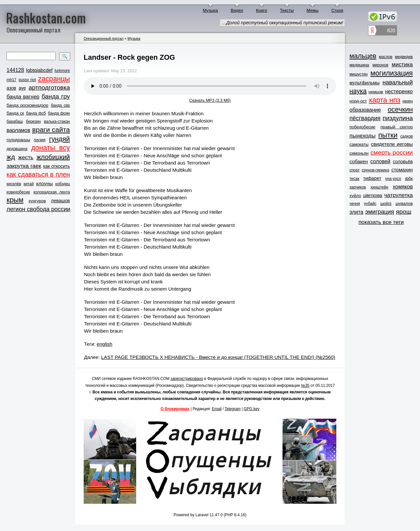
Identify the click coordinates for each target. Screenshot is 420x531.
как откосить (57, 166)
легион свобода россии (38, 209)
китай (29, 184)
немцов (376, 92)
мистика (402, 65)
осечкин (400, 109)
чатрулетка (399, 195)
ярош (404, 212)
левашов (61, 201)
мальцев (363, 56)
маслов (386, 57)
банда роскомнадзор (27, 105)
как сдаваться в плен (38, 174)
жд (11, 157)
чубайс (370, 204)
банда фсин (59, 113)
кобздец (63, 184)
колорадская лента (52, 192)
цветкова (373, 195)
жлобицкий (53, 157)
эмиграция (380, 212)
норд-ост (358, 101)
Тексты (287, 10)
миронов (380, 65)
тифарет (372, 178)
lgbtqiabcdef (39, 70)
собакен (359, 161)
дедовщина (17, 149)
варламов (18, 130)
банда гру (56, 96)
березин (33, 122)
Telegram (233, 409)
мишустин (358, 74)
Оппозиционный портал (104, 38)
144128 (15, 70)
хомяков (403, 187)
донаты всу (51, 148)
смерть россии (392, 153)
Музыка (210, 10)
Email (217, 409)
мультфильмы (365, 83)
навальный (398, 82)
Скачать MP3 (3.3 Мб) (210, 100)
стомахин (402, 170)
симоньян (359, 153)
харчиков (358, 187)
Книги (262, 10)
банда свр (60, 105)
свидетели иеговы (392, 144)
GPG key (252, 409)
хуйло (355, 196)
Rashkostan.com (46, 17)
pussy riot (27, 80)
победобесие (362, 127)
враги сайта (51, 130)
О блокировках (175, 409)
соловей (380, 161)
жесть (26, 157)
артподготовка (49, 88)
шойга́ (386, 204)
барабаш (15, 122)
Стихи (337, 10)
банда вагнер (23, 97)
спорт (355, 170)
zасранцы (54, 79)
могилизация (392, 73)
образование (365, 110)
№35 (305, 386)
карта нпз (385, 100)
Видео (237, 10)
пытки (388, 135)
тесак (354, 179)
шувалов (404, 203)
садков (407, 136)
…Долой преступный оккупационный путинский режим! (282, 23)
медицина (359, 65)
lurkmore (62, 71)
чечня (355, 204)
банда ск (15, 113)
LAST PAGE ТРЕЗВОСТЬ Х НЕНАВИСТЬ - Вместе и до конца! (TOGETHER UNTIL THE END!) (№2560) (218, 357)
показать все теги (381, 222)
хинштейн (379, 187)
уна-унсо (393, 179)
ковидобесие (18, 192)
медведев (404, 57)
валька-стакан (57, 122)
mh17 (11, 80)
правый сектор (397, 127)
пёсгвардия (365, 118)
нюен (408, 101)
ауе (22, 88)
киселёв (14, 184)
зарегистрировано (187, 379)
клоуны (44, 183)
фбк (409, 178)
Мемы (313, 10)
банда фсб (36, 113)
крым (15, 200)
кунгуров (37, 201)
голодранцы (18, 140)
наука (358, 91)
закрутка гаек (24, 166)
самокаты (359, 144)
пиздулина (398, 118)
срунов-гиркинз (375, 170)
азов (11, 88)
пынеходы (362, 136)
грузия (40, 140)
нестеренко (399, 91)
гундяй (59, 139)
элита (356, 212)
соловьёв (403, 162)
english (105, 344)
